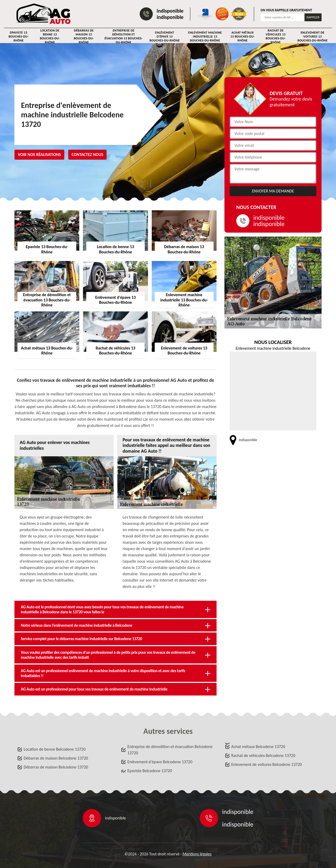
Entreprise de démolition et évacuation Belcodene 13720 (170, 750)
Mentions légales (197, 854)
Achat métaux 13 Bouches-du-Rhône (243, 36)
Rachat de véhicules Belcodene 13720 (263, 755)
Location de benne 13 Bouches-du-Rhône (50, 36)
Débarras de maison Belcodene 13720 (56, 758)
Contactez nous (88, 155)
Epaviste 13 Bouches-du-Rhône (19, 36)
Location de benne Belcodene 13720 (55, 749)
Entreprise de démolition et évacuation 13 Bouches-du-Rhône (124, 36)
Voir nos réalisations (39, 155)
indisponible (170, 11)
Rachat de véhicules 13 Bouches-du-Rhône (276, 36)
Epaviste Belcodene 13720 (150, 771)
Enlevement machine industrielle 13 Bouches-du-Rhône (205, 36)
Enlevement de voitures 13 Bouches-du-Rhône (313, 36)
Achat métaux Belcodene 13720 (258, 747)
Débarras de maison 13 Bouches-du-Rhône (84, 36)
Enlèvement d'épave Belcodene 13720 (160, 762)
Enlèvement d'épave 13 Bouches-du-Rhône (165, 36)
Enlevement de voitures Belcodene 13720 (267, 764)
